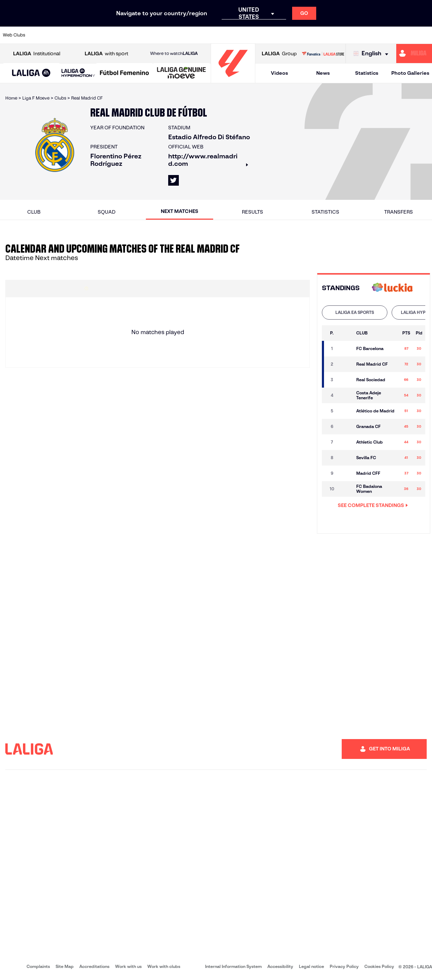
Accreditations (94, 966)
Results (252, 212)
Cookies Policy (379, 966)
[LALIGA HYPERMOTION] (78, 73)
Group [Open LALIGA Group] (279, 54)
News (323, 73)
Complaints (38, 966)
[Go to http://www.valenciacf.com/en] (404, 35)
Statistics (367, 73)
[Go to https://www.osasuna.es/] (80, 35)
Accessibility (280, 966)
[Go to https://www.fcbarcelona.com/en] (141, 35)
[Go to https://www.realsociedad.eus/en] (363, 35)
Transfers (399, 212)
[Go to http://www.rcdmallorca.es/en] (283, 35)
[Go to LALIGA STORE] (323, 53)
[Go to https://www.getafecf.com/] (161, 35)
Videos (279, 73)
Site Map (65, 966)
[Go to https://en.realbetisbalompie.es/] (303, 35)
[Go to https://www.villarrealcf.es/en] (424, 35)
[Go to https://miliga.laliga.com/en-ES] (414, 53)
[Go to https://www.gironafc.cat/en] (181, 35)
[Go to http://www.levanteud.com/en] (201, 35)
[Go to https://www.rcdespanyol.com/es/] (262, 35)
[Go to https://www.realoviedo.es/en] (343, 35)
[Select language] (373, 54)
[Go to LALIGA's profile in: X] (174, 180)
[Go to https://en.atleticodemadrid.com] (60, 35)
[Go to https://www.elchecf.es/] (121, 35)
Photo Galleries (410, 73)
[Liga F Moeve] (124, 73)
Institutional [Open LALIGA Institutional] (37, 54)
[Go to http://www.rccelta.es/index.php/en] (242, 35)
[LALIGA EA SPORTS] (31, 73)
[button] (31, 73)
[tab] (355, 312)
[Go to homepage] (233, 80)
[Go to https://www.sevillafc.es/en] (383, 35)
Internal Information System (233, 966)
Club (34, 212)
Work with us (128, 966)
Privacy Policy (344, 966)
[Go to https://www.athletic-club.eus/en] (40, 35)
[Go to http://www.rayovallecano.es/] (222, 35)
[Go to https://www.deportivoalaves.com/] (101, 35)
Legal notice (311, 966)
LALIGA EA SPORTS (355, 312)
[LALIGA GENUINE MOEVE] (181, 73)
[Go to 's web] (392, 288)
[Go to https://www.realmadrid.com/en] (323, 35)
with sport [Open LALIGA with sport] (106, 54)
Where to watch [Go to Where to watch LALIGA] (174, 53)
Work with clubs (164, 966)
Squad (107, 212)
